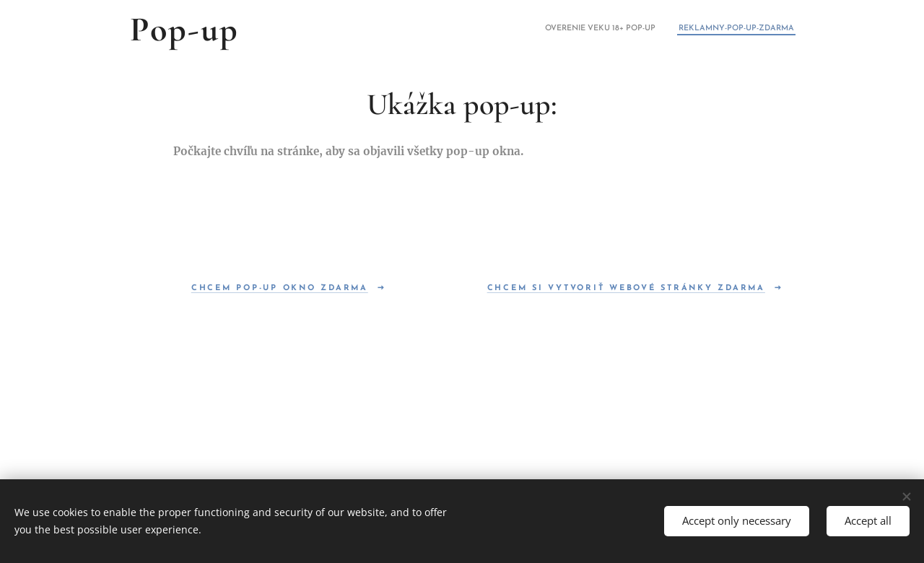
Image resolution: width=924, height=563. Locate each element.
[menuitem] (775, 30)
